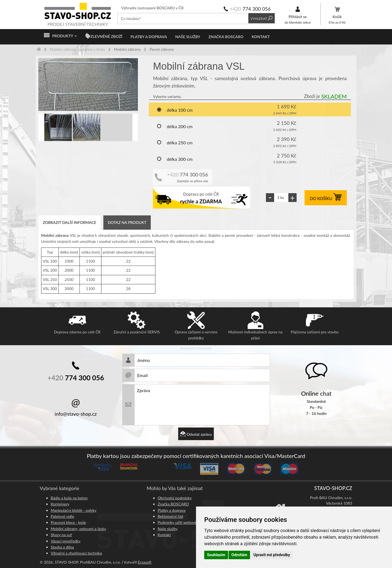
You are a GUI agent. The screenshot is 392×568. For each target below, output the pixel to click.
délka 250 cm (174, 143)
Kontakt (261, 37)
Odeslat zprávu (196, 434)
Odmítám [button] (239, 555)
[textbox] (183, 19)
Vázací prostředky (66, 541)
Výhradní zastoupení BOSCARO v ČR (153, 8)
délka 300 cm (174, 159)
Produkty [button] (60, 36)
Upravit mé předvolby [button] (272, 555)
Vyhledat (261, 19)
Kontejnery (60, 504)
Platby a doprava (149, 37)
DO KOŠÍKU (326, 198)
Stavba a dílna (62, 547)
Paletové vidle (62, 516)
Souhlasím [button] (216, 555)
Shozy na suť (61, 535)
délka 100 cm (174, 110)
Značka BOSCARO (226, 37)
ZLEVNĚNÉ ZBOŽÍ (106, 36)
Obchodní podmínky (175, 498)
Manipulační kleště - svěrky (74, 510)
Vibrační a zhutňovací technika (76, 553)
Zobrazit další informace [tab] (69, 222)
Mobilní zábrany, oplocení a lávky (78, 529)
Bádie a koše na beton (69, 498)
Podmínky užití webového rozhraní (187, 522)
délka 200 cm (174, 127)
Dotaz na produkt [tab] (127, 222)
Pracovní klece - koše (68, 522)
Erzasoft (145, 562)
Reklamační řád (170, 516)
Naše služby (188, 37)
